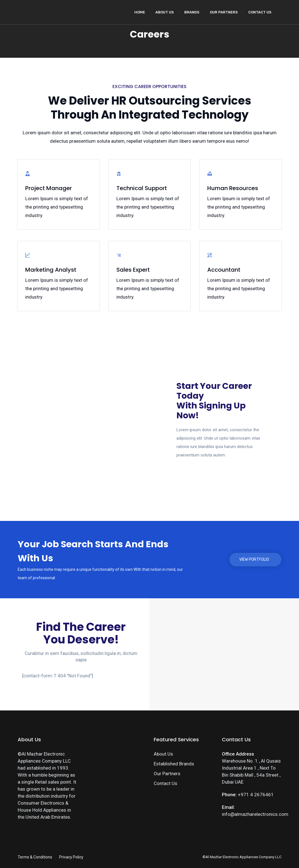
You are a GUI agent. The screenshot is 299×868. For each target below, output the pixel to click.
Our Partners (224, 12)
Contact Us (260, 12)
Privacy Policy (71, 857)
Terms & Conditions (35, 857)
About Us (165, 12)
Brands (192, 12)
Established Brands (174, 764)
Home (140, 12)
